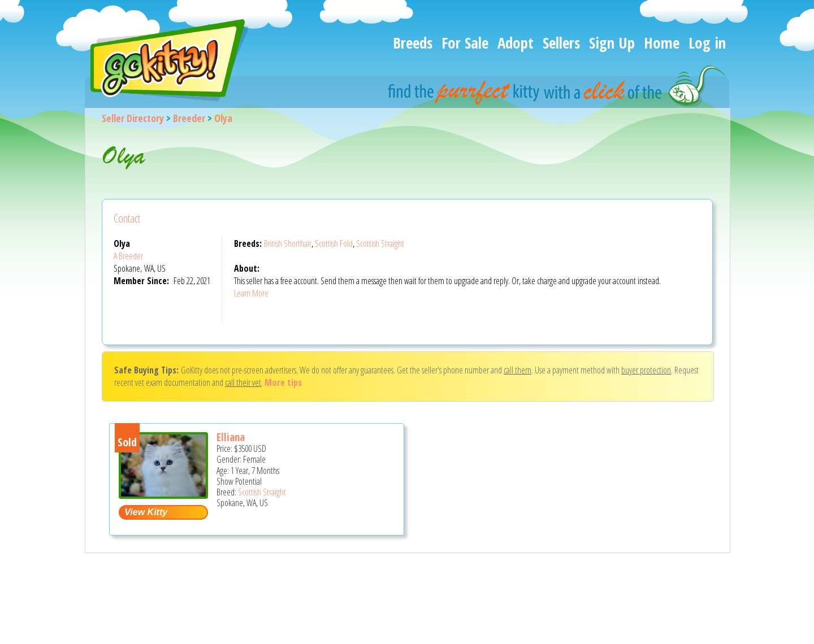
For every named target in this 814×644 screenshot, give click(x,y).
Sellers (561, 43)
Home (662, 43)
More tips (283, 382)
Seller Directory (133, 118)
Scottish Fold (334, 243)
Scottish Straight (380, 243)
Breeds (413, 43)
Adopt (516, 43)
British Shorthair (288, 243)
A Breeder (128, 256)
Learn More (251, 293)
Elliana (231, 437)
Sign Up (612, 43)
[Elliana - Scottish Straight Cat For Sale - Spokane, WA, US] (163, 495)
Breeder (189, 118)
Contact (127, 218)
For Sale (465, 43)
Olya (223, 118)
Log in (707, 43)
